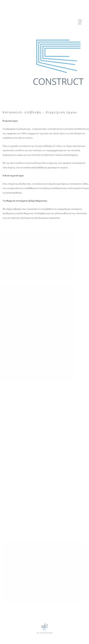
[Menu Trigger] (80, 22)
